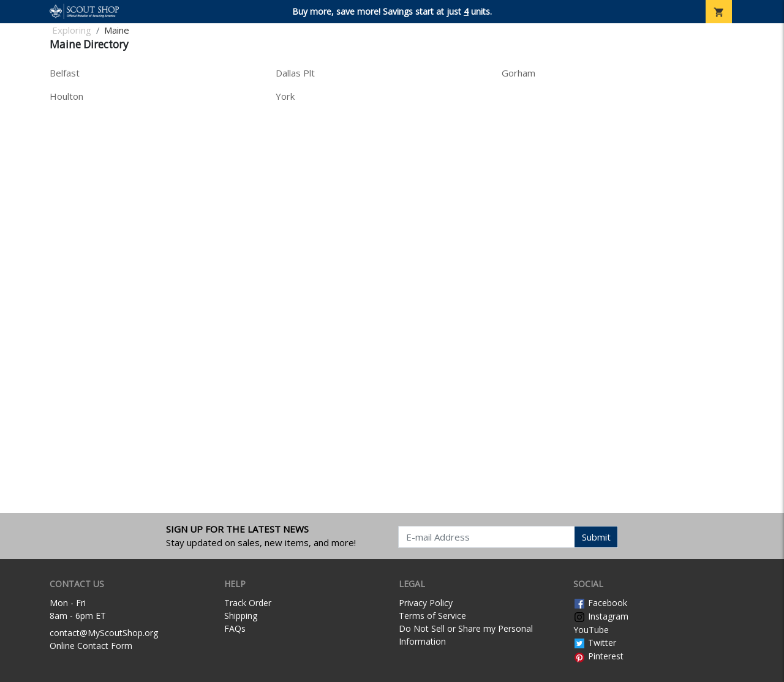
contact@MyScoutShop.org (104, 633)
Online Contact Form (91, 646)
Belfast (65, 73)
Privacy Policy (426, 603)
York (285, 96)
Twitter (595, 643)
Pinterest (598, 656)
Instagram (601, 616)
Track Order (248, 603)
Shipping (241, 616)
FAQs (235, 628)
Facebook (600, 603)
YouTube (591, 630)
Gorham (518, 73)
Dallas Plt (295, 73)
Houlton (66, 96)
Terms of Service (432, 616)
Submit (596, 537)
